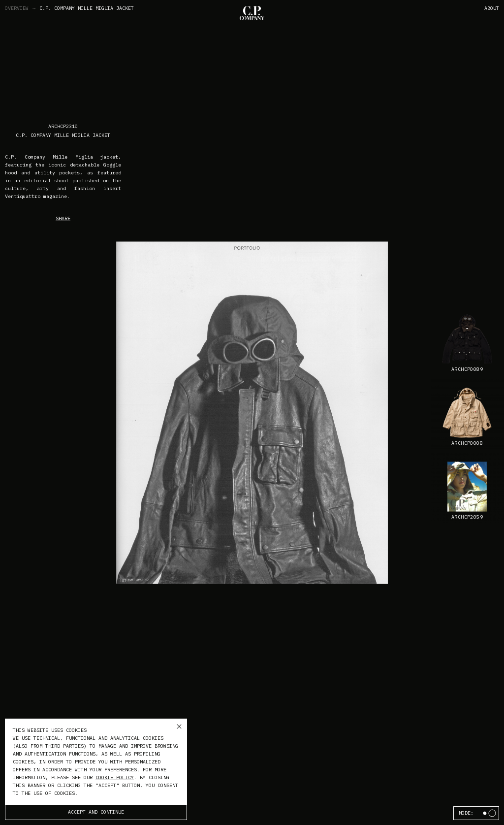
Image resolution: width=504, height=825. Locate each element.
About (492, 8)
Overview (21, 8)
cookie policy (115, 777)
